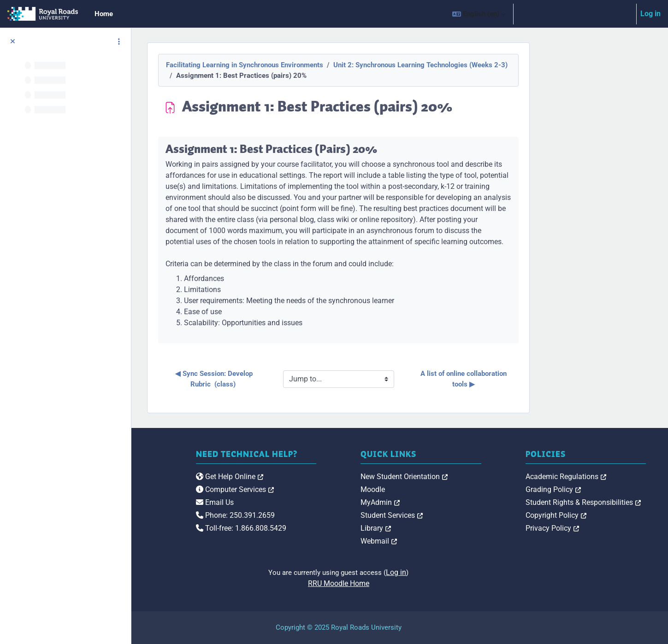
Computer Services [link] (327, 499)
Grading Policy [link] (584, 489)
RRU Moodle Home (400, 583)
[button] (479, 14)
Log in (650, 14)
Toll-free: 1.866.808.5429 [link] (333, 538)
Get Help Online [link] (321, 486)
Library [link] (437, 528)
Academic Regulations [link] (596, 477)
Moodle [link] (434, 489)
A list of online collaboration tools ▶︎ (525, 379)
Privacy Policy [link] (583, 528)
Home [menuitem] (104, 14)
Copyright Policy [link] (586, 515)
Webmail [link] (440, 541)
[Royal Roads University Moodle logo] (198, 495)
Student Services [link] (453, 515)
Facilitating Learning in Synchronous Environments (306, 65)
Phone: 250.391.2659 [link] (327, 525)
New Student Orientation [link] (465, 477)
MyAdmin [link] (441, 502)
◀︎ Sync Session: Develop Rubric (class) (276, 379)
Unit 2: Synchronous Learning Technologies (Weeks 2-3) (482, 65)
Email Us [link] (307, 512)
